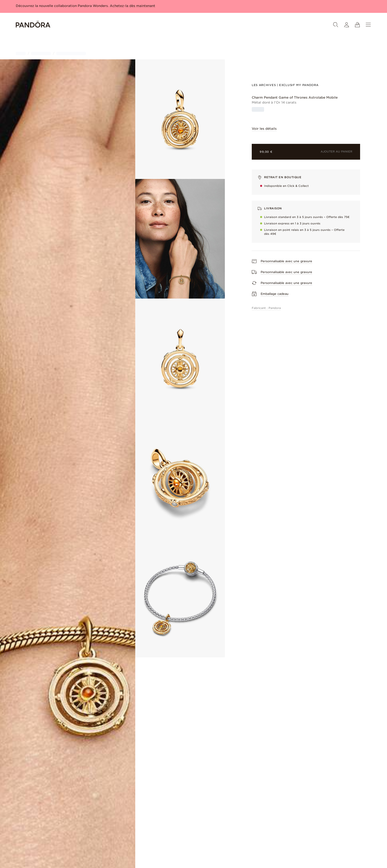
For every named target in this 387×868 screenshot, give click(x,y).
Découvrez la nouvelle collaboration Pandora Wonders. (86, 6)
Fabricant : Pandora (266, 308)
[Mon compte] (347, 25)
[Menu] (368, 25)
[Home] (33, 25)
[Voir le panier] (357, 25)
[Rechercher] (336, 25)
